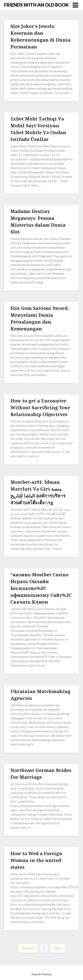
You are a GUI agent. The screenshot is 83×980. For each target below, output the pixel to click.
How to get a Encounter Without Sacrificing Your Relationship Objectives (40, 407)
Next (58, 948)
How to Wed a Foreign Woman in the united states (36, 860)
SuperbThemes (42, 974)
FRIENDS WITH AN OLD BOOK (36, 5)
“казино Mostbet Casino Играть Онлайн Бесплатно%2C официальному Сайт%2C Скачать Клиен (41, 588)
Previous (28, 948)
